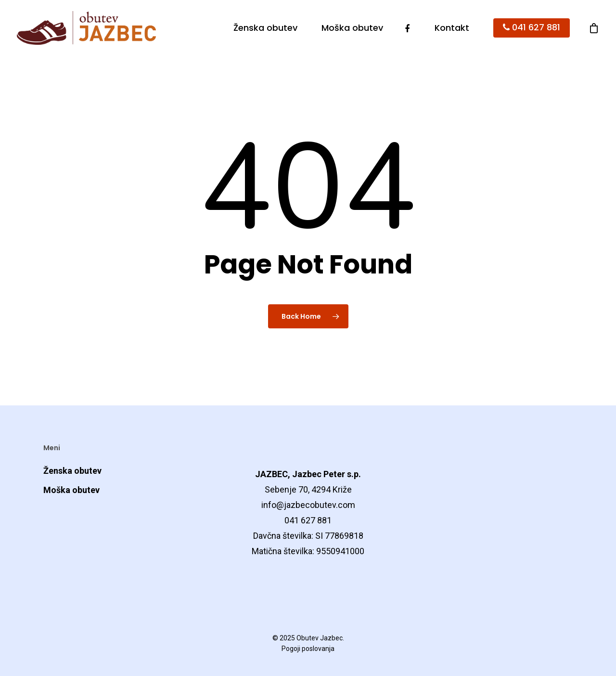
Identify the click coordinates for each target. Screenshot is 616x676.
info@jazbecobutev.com (308, 505)
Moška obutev (352, 28)
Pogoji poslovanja (308, 649)
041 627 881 (532, 28)
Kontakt (452, 28)
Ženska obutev (265, 28)
